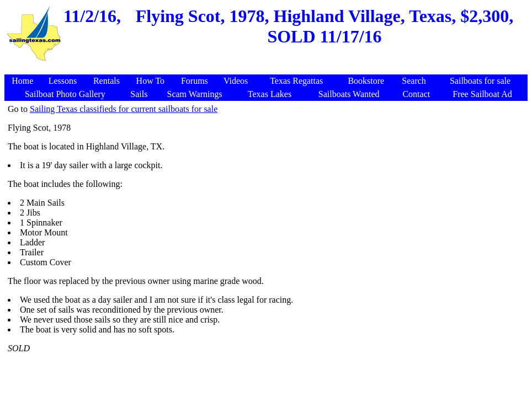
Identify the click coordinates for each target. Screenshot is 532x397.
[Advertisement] (268, 69)
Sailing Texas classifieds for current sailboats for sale (124, 109)
